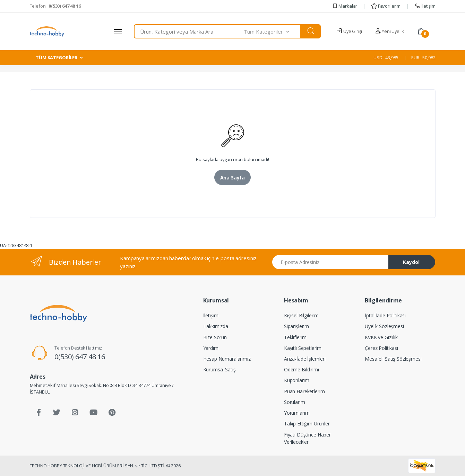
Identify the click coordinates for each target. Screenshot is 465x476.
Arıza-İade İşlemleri (305, 359)
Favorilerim (386, 6)
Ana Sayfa (233, 178)
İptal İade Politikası (385, 315)
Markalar (345, 6)
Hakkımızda (216, 326)
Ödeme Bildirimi (302, 369)
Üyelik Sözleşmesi (384, 326)
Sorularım (295, 402)
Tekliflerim (295, 337)
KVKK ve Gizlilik (381, 337)
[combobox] (189, 31)
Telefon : (55, 6)
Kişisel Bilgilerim (301, 315)
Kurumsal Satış (219, 369)
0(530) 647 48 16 (80, 357)
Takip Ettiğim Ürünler (307, 424)
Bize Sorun (215, 337)
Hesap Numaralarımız (227, 359)
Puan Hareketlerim (304, 391)
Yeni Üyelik (389, 31)
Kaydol (411, 262)
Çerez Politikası (381, 348)
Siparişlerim (296, 326)
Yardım (211, 348)
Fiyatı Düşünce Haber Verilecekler (307, 438)
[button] (272, 31)
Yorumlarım (297, 413)
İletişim (425, 6)
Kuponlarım (297, 380)
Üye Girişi (349, 31)
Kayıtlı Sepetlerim (303, 348)
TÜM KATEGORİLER (57, 58)
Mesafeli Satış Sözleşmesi (393, 359)
